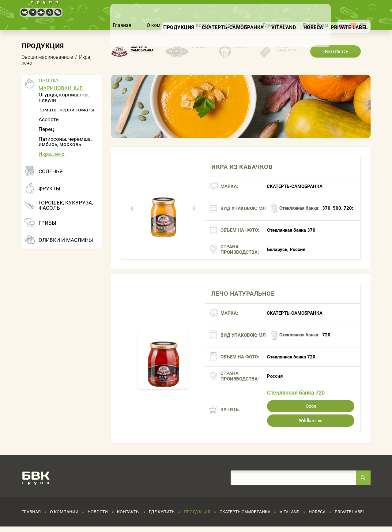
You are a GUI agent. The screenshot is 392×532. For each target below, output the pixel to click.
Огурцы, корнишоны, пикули (64, 97)
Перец (46, 129)
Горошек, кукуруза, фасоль (66, 205)
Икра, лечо (52, 154)
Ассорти (49, 119)
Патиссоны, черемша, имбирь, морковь (65, 142)
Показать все (335, 51)
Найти (363, 478)
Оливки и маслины (66, 240)
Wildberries (311, 421)
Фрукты (49, 189)
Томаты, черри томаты (66, 110)
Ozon (311, 406)
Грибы (47, 223)
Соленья (51, 172)
